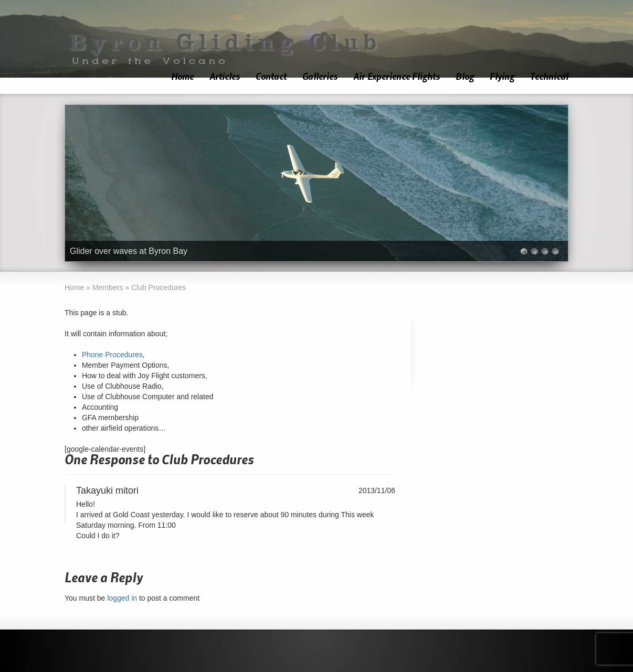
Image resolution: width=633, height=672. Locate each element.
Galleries (320, 77)
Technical (549, 77)
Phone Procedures (112, 355)
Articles (225, 77)
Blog (465, 77)
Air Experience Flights (397, 77)
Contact (271, 77)
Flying (502, 77)
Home (182, 77)
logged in (122, 598)
